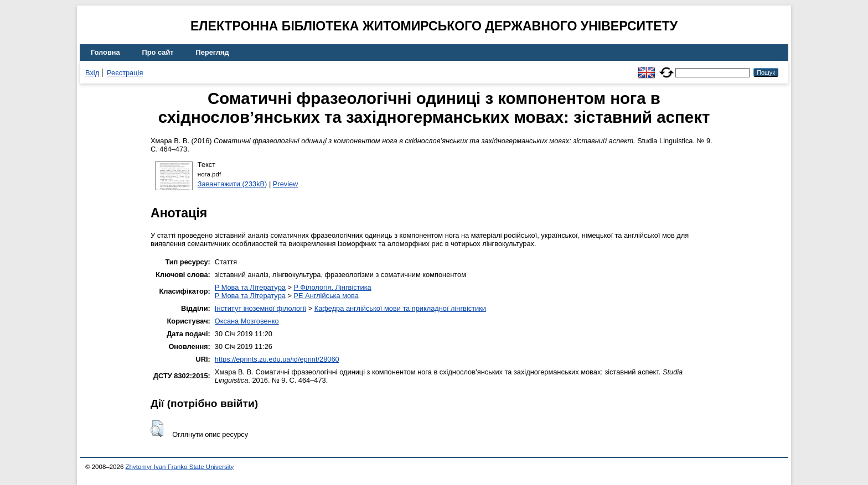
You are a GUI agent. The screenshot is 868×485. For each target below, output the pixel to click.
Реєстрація (125, 73)
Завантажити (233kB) (232, 184)
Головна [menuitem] (105, 52)
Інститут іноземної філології (260, 308)
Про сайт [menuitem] (158, 52)
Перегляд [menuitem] (213, 52)
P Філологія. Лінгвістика (332, 287)
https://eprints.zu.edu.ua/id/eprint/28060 (277, 359)
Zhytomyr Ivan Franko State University (180, 467)
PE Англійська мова (326, 296)
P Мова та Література (250, 287)
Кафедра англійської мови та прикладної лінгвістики (400, 308)
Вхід (92, 73)
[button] (157, 429)
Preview (286, 184)
